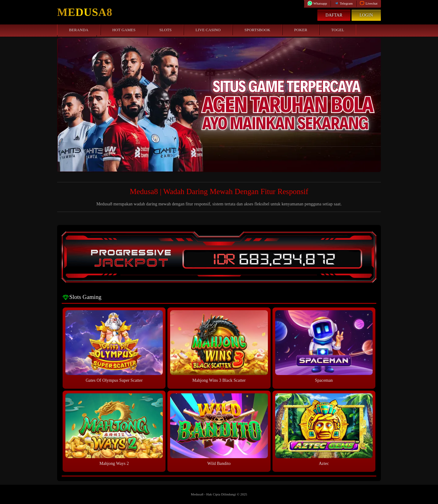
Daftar (334, 15)
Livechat (369, 3)
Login (366, 15)
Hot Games (124, 30)
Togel (338, 30)
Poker (301, 30)
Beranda (79, 30)
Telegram (343, 3)
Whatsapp (317, 3)
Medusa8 (85, 12)
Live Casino (208, 30)
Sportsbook (257, 30)
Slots (166, 30)
